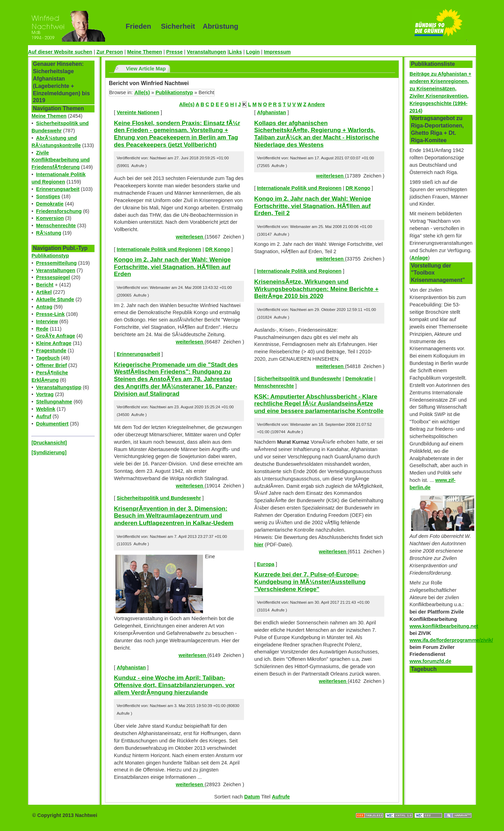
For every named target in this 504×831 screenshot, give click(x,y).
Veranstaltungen (206, 52)
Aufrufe (281, 797)
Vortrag (45, 394)
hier (259, 545)
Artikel (44, 292)
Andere (316, 104)
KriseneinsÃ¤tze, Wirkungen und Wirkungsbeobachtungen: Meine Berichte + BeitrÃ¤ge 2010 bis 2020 (316, 289)
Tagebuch (48, 358)
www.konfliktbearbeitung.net (444, 626)
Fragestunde (51, 351)
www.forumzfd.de (430, 661)
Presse (174, 52)
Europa (266, 564)
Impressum (277, 52)
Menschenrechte (56, 226)
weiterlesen (190, 237)
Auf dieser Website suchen (60, 52)
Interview (47, 321)
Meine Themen (145, 52)
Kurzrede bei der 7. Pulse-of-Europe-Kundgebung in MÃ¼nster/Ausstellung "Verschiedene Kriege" (310, 581)
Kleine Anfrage (54, 343)
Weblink (46, 409)
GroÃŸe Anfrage (55, 336)
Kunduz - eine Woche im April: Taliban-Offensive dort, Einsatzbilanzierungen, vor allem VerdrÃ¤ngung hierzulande (174, 685)
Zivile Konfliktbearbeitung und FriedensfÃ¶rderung (61, 160)
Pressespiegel (53, 277)
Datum (252, 797)
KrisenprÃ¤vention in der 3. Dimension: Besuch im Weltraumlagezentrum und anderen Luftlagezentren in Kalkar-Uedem (174, 516)
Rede (42, 329)
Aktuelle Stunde (55, 299)
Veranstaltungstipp (59, 387)
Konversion (50, 218)
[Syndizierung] (49, 452)
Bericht (45, 285)
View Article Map (146, 69)
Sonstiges (48, 196)
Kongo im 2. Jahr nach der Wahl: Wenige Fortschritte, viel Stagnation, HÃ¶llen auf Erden (172, 267)
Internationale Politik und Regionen (159, 249)
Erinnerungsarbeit (58, 189)
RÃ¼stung (49, 233)
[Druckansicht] (49, 443)
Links (236, 52)
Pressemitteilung (56, 263)
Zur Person (110, 52)
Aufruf (44, 416)
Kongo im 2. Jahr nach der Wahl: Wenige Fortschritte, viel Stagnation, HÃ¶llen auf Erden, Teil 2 (313, 206)
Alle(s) (142, 92)
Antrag (44, 307)
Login (253, 52)
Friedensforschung (59, 211)
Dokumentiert (52, 424)
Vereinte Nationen (138, 112)
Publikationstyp (50, 256)
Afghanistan (131, 667)
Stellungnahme (54, 402)
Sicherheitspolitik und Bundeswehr (159, 498)
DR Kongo (218, 249)
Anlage (420, 258)
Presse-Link (50, 314)
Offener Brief (51, 365)
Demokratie (50, 204)
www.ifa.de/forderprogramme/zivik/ (451, 640)
